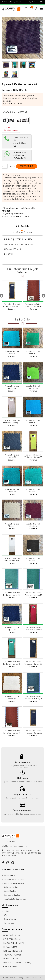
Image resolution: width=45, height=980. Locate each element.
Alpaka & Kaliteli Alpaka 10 (33, 525)
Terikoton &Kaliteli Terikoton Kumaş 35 (12, 422)
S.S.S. (6, 915)
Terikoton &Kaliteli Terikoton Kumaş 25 (12, 594)
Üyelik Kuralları (10, 891)
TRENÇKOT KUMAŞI (12, 955)
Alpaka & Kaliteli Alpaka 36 (33, 353)
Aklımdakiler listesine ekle (15, 217)
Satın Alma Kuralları (12, 895)
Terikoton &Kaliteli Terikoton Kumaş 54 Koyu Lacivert (12, 306)
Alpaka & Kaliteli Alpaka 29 (12, 353)
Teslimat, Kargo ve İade (14, 879)
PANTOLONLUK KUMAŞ (14, 943)
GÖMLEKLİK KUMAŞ (12, 935)
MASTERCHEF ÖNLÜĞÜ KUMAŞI (17, 963)
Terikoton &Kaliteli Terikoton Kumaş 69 (33, 663)
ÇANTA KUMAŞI (10, 967)
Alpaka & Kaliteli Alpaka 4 (12, 525)
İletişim (18, 2)
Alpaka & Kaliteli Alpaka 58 (33, 387)
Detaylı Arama (10, 919)
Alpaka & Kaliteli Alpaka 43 (12, 491)
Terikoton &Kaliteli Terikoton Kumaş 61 (33, 628)
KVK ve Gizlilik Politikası (14, 883)
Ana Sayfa (7, 2)
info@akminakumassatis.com (15, 846)
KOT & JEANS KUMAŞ (13, 951)
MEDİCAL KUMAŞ (11, 959)
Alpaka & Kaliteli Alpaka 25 (33, 560)
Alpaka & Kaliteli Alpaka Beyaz (12, 697)
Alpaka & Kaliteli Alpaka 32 (33, 422)
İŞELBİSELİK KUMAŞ (12, 939)
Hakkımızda (9, 923)
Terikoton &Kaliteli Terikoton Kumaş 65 (33, 456)
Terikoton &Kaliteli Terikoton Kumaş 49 (33, 305)
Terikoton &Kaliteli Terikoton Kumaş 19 (33, 594)
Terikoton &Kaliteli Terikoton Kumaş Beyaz (12, 561)
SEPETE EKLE (27, 166)
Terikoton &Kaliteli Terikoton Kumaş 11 (33, 697)
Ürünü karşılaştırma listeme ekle (18, 208)
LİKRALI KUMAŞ (10, 947)
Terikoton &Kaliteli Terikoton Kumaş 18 (12, 663)
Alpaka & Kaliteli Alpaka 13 (33, 491)
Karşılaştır (6, 211)
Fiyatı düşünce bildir (13, 214)
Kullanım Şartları (11, 887)
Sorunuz (7, 90)
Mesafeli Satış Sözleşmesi (15, 899)
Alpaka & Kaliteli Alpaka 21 (12, 456)
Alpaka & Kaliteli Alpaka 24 (12, 387)
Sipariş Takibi (9, 875)
